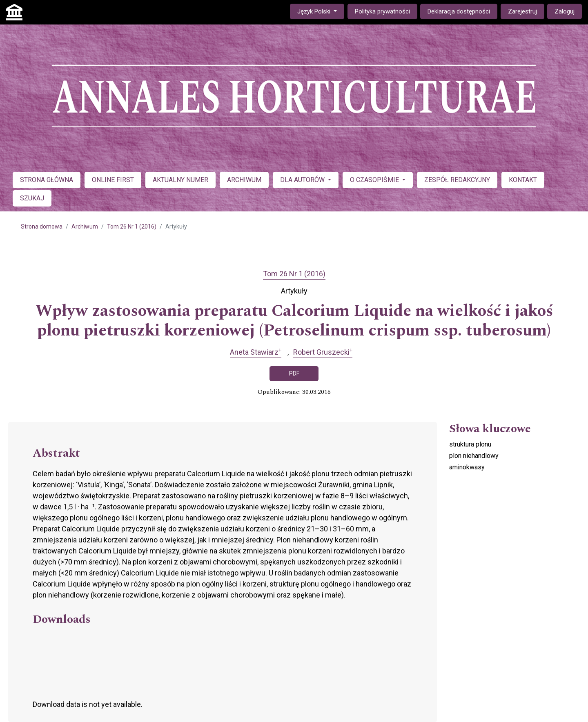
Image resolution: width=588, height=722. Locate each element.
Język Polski (321, 11)
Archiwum (85, 227)
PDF (294, 373)
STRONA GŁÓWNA (47, 180)
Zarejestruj (522, 11)
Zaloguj (565, 11)
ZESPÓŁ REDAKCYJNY (457, 180)
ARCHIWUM (244, 180)
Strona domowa (42, 227)
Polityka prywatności (382, 11)
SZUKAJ (32, 198)
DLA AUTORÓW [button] (303, 180)
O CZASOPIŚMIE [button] (375, 180)
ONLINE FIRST (113, 180)
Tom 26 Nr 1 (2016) (132, 227)
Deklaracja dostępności (459, 11)
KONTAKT (523, 180)
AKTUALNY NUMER (180, 180)
